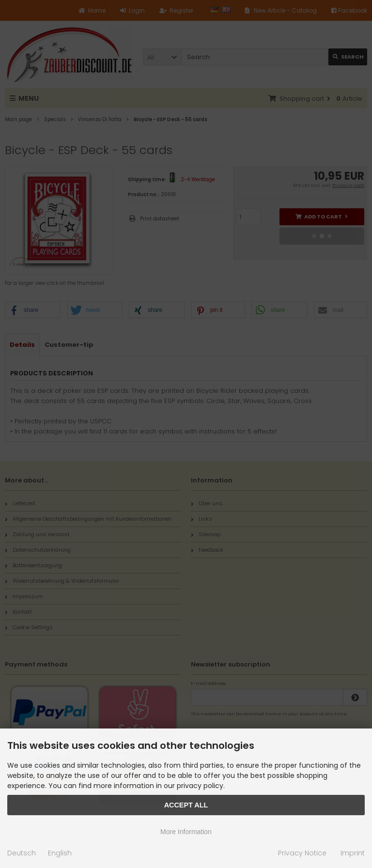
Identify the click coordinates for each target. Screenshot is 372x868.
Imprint (353, 853)
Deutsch (22, 853)
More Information (186, 832)
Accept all (186, 805)
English (60, 853)
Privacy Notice (302, 853)
